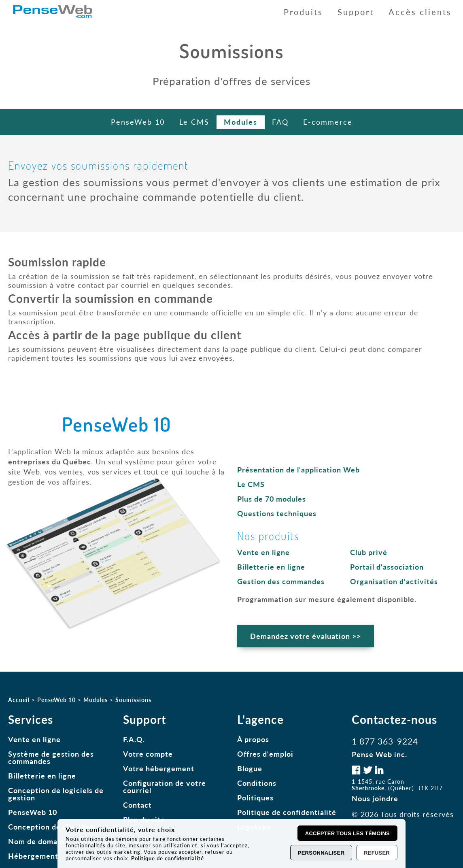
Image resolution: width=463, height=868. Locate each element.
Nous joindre (375, 798)
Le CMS (251, 484)
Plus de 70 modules (272, 499)
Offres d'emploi (265, 754)
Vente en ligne (263, 552)
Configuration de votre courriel (165, 787)
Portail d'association (387, 567)
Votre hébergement (159, 768)
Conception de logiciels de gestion (56, 794)
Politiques (255, 798)
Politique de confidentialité (287, 812)
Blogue (250, 768)
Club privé (369, 552)
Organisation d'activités (394, 581)
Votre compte (148, 754)
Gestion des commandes (281, 581)
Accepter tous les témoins (347, 833)
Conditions (257, 783)
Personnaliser (321, 853)
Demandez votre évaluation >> (306, 636)
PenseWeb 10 (33, 812)
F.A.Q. (134, 739)
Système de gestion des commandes (51, 757)
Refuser (377, 853)
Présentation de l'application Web (298, 470)
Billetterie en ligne (271, 567)
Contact (137, 805)
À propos (253, 739)
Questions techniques (277, 513)
